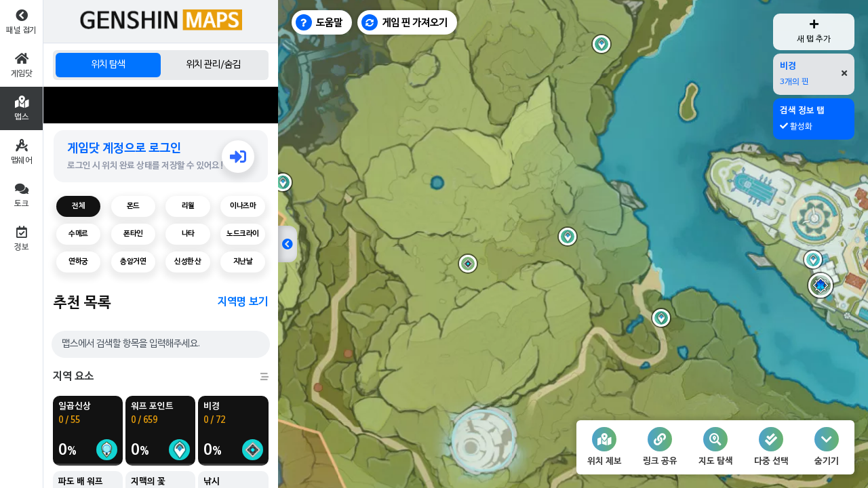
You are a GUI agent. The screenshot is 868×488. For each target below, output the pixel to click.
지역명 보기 (243, 302)
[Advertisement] (161, 105)
